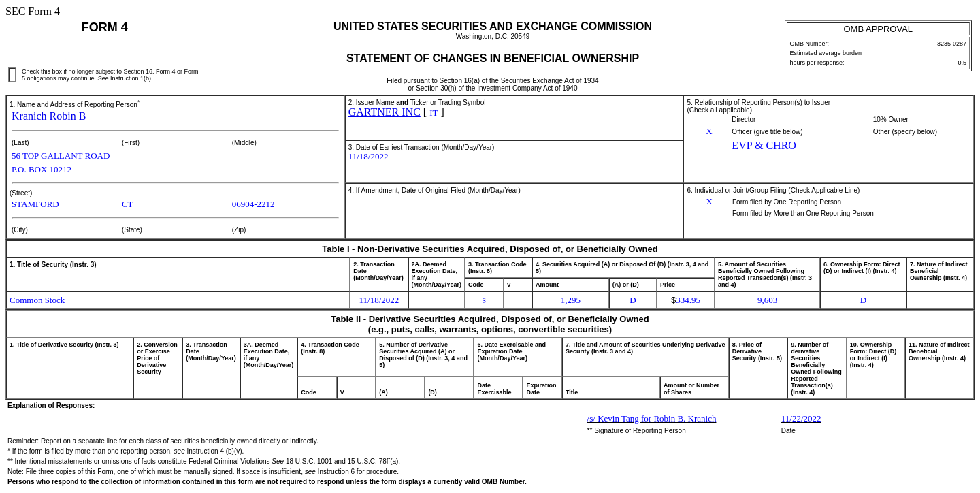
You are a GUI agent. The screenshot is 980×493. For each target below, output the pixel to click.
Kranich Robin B (49, 116)
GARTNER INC (385, 112)
